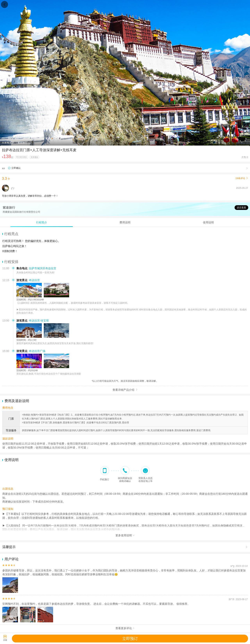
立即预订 (130, 639)
